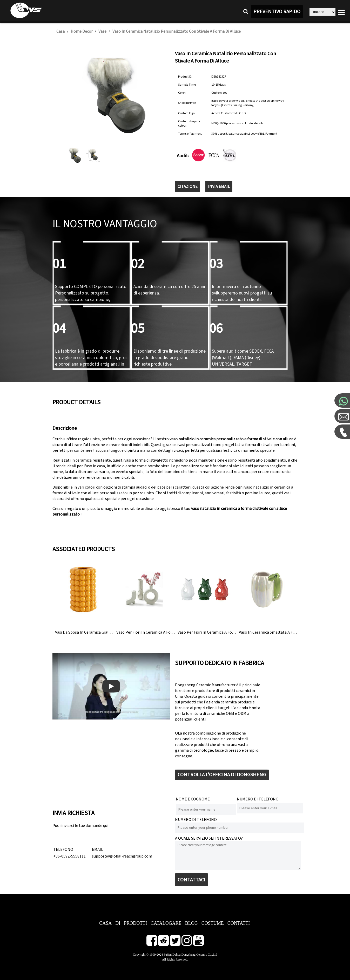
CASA (105, 923)
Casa (60, 31)
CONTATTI (239, 923)
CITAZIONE (188, 187)
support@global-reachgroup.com (122, 856)
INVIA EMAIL (219, 187)
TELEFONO (63, 849)
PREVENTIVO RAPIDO (277, 12)
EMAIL (97, 849)
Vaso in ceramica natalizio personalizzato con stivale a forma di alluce (177, 31)
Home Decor (82, 31)
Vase (102, 31)
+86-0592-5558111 (69, 856)
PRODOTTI (135, 923)
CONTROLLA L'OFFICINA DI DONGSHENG (222, 775)
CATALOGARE (166, 923)
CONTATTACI (191, 880)
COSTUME (213, 923)
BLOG (191, 923)
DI (118, 923)
